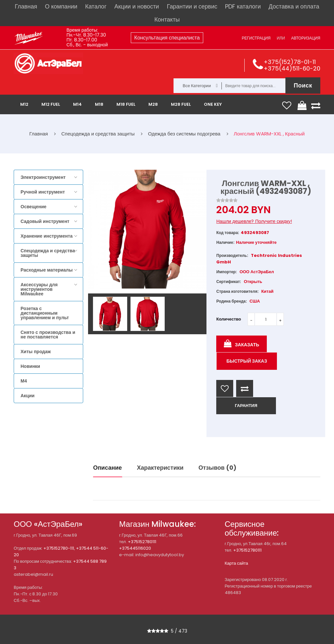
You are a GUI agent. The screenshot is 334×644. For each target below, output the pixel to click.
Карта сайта (236, 563)
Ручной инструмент (43, 192)
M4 (24, 381)
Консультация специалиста (167, 38)
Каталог (96, 6)
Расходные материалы (47, 270)
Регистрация (256, 38)
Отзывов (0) (218, 468)
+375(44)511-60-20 (292, 68)
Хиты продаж (36, 352)
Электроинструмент (43, 177)
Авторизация (306, 38)
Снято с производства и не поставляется (48, 335)
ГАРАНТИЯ (246, 406)
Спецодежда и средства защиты (48, 253)
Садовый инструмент (45, 221)
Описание (108, 468)
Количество (229, 319)
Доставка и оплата (294, 6)
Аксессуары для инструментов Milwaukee (39, 289)
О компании (61, 6)
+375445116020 (135, 548)
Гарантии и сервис (192, 6)
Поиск (303, 85)
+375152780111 (142, 542)
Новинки (30, 366)
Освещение (33, 207)
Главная (26, 6)
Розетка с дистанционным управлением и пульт (45, 313)
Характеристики (160, 468)
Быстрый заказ (247, 361)
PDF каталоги (243, 6)
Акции (28, 396)
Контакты (167, 19)
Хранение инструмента (47, 236)
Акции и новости (137, 6)
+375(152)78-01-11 (290, 62)
